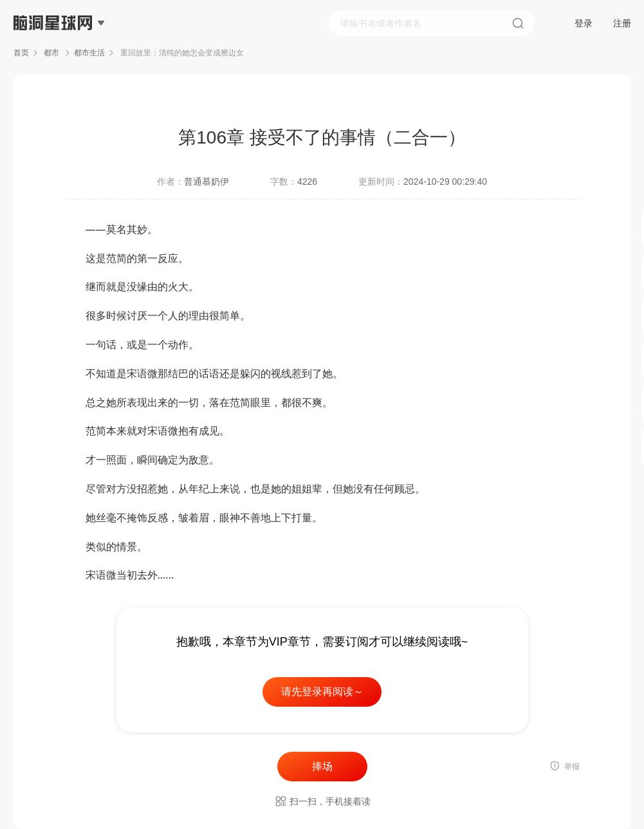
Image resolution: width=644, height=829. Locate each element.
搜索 (518, 23)
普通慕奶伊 (207, 182)
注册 (622, 23)
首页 (21, 53)
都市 (52, 53)
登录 (584, 23)
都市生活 (89, 53)
